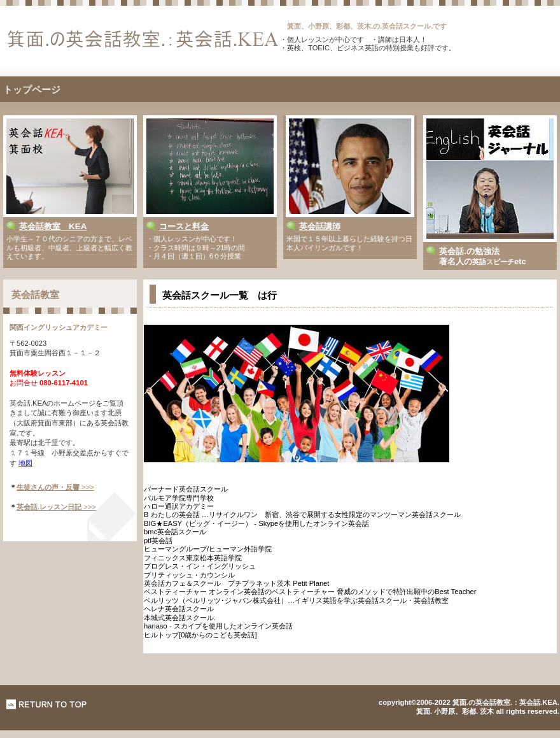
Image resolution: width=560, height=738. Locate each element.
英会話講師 (320, 226)
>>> (55, 487)
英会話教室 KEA (53, 226)
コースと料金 (184, 226)
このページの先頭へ (47, 704)
